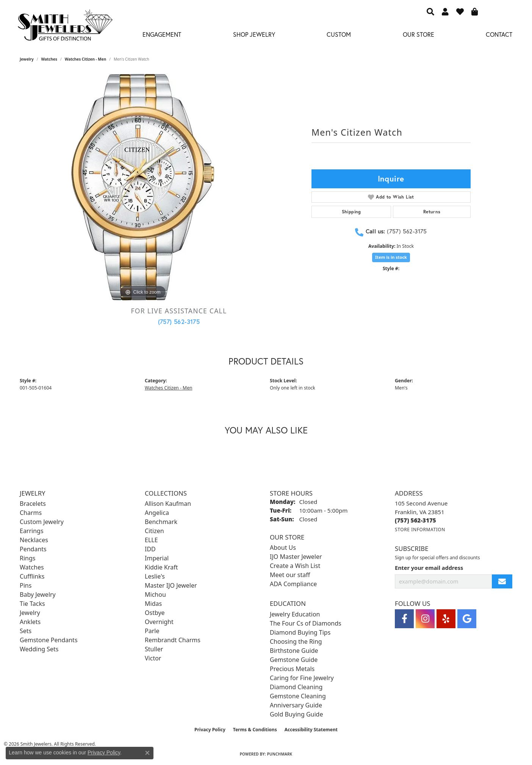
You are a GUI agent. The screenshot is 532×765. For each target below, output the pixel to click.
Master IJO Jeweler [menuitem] (171, 585)
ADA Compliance (293, 584)
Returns (432, 212)
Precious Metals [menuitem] (292, 669)
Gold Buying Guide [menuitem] (296, 714)
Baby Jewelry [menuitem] (38, 594)
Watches (49, 59)
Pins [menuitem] (26, 585)
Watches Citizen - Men (86, 59)
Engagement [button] (162, 34)
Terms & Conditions (255, 730)
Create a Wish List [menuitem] (295, 566)
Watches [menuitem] (32, 567)
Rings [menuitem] (27, 558)
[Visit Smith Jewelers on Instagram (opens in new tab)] (425, 619)
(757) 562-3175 (179, 321)
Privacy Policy (210, 730)
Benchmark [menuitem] (161, 522)
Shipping (351, 212)
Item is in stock (391, 257)
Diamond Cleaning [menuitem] (296, 687)
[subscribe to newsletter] (502, 581)
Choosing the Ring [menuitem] (296, 641)
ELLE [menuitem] (151, 540)
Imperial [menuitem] (157, 558)
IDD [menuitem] (150, 549)
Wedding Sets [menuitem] (39, 649)
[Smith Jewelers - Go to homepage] (65, 27)
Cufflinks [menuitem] (32, 576)
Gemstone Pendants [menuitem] (49, 640)
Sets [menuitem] (26, 631)
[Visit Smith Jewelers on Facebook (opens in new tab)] (404, 619)
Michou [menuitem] (155, 594)
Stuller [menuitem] (154, 649)
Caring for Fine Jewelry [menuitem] (302, 678)
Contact (499, 34)
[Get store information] (420, 530)
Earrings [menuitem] (32, 531)
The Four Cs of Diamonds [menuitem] (306, 623)
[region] (143, 187)
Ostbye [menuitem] (155, 613)
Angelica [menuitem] (157, 513)
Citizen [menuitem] (154, 531)
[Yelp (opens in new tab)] (446, 619)
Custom (339, 34)
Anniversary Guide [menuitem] (296, 705)
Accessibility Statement (311, 730)
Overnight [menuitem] (159, 622)
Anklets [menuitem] (30, 622)
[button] (430, 11)
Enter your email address (429, 568)
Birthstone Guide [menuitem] (294, 651)
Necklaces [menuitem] (34, 540)
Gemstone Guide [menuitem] (294, 660)
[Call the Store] (415, 520)
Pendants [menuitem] (33, 549)
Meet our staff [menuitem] (290, 575)
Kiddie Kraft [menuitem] (161, 567)
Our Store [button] (419, 34)
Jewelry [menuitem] (30, 613)
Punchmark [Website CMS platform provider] (280, 754)
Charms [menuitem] (31, 513)
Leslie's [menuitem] (155, 576)
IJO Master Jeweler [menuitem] (296, 557)
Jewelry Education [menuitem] (295, 614)
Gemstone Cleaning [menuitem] (298, 696)
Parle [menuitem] (152, 631)
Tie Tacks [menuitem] (32, 604)
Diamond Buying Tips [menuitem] (300, 632)
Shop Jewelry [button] (254, 34)
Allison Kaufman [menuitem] (168, 504)
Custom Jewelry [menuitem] (42, 522)
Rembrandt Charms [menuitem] (173, 640)
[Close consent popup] (147, 753)
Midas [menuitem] (153, 604)
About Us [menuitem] (283, 548)
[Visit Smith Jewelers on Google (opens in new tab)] (467, 619)
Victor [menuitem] (153, 658)
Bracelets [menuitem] (33, 504)
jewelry (27, 59)
